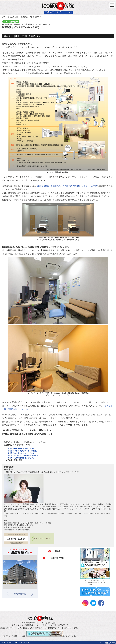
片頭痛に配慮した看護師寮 (49, 186)
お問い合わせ (12, 642)
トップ (3, 17)
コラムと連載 (13, 17)
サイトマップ (24, 642)
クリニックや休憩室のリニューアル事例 (80, 186)
